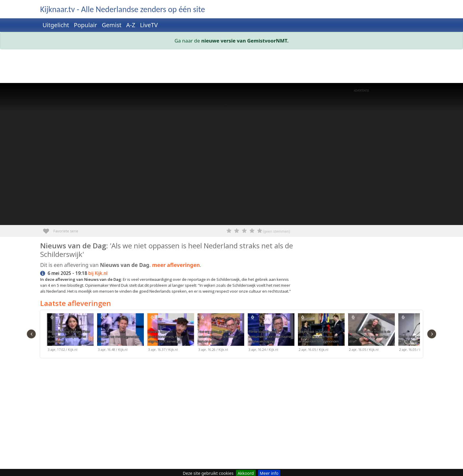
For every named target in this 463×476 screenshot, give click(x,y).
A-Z (131, 25)
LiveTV (149, 25)
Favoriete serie (48, 229)
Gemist (112, 25)
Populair (85, 25)
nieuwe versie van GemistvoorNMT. (245, 41)
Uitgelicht (56, 25)
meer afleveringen (176, 265)
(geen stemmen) (276, 231)
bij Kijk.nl (98, 273)
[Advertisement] (217, 67)
